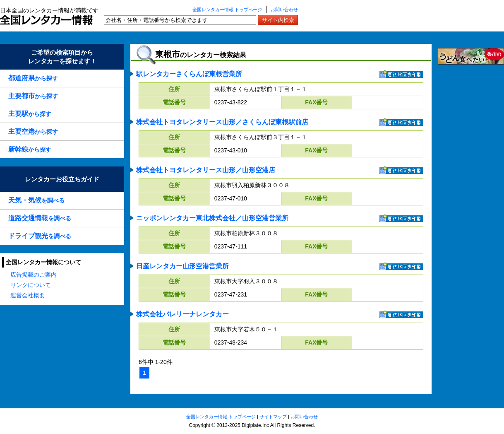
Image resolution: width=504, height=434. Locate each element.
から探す (33, 78)
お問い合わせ (284, 10)
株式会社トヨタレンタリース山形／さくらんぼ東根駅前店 (222, 122)
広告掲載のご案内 (34, 275)
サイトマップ (273, 417)
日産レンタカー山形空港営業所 (182, 266)
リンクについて (31, 285)
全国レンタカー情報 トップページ (227, 10)
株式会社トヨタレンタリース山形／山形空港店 (206, 170)
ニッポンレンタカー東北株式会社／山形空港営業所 (212, 218)
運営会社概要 (28, 295)
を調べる (36, 200)
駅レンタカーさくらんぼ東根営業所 (189, 74)
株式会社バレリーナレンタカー (182, 314)
